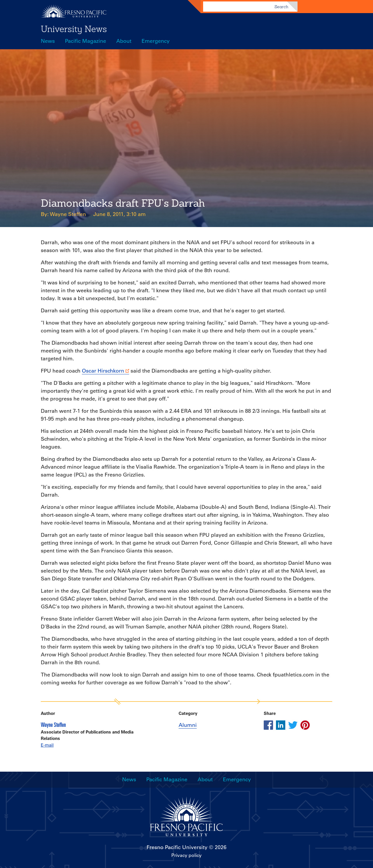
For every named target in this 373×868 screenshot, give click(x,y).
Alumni (188, 725)
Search (281, 7)
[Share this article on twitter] (293, 725)
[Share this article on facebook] (268, 725)
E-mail (47, 745)
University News (74, 29)
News (48, 41)
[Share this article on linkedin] (281, 725)
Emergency (156, 41)
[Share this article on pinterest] (305, 725)
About (124, 41)
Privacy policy (186, 855)
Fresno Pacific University (177, 847)
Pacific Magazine (86, 41)
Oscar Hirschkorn (103, 371)
